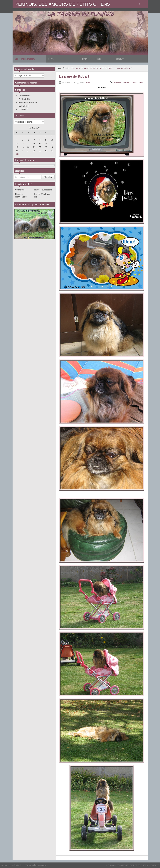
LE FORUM (24, 106)
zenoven (44, 865)
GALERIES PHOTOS (28, 102)
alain (88, 83)
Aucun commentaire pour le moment (128, 83)
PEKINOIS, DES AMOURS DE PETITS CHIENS (63, 4)
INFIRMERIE (24, 99)
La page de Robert (122, 68)
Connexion (20, 190)
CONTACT (23, 109)
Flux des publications (43, 190)
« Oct (16, 154)
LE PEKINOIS (25, 96)
